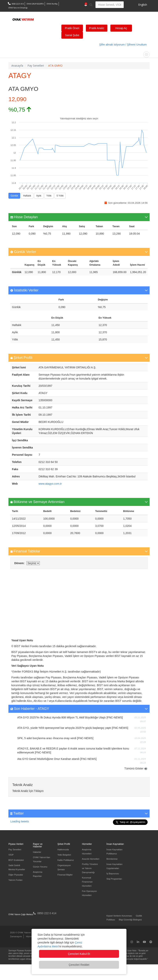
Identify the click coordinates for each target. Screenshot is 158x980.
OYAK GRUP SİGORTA (35, 4)
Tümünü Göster (134, 768)
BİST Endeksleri (16, 860)
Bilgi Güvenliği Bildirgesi (130, 920)
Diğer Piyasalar (16, 875)
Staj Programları (114, 879)
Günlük (14, 196)
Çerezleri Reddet (79, 965)
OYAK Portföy (52, 4)
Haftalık (27, 196)
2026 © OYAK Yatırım (20, 933)
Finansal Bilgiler (65, 875)
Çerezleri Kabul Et (79, 954)
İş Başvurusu (113, 874)
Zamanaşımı (16, 936)
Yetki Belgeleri (64, 855)
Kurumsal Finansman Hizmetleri (87, 882)
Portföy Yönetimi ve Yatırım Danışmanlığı (90, 868)
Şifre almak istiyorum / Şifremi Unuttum (123, 45)
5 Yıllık (60, 196)
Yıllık (49, 196)
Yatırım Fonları (15, 880)
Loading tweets (20, 821)
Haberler (37, 852)
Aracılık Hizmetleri (91, 859)
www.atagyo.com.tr (50, 484)
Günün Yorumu (40, 867)
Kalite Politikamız (66, 860)
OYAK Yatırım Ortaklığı (18, 8)
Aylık (39, 196)
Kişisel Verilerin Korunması (119, 916)
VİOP (11, 855)
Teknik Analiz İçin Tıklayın (28, 791)
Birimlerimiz (112, 859)
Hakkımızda (63, 850)
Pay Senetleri (15, 850)
